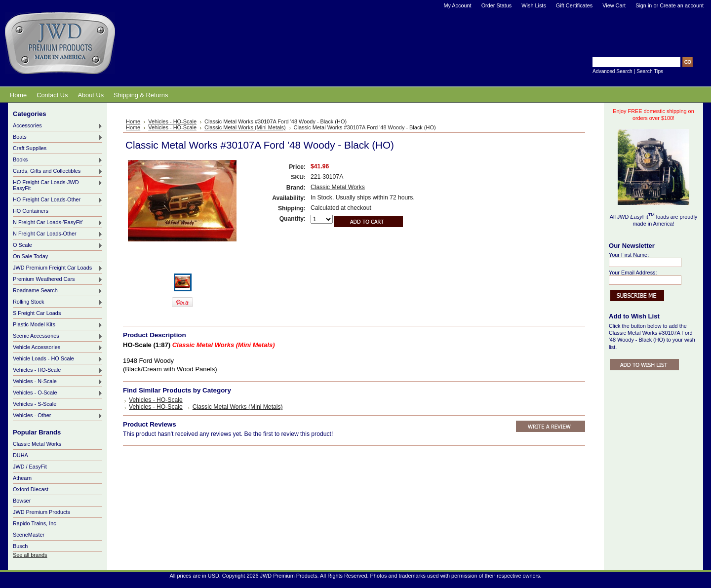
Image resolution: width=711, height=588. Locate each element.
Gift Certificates (574, 5)
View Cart (614, 5)
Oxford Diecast (31, 489)
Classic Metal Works (37, 444)
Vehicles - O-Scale (58, 393)
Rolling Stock (58, 302)
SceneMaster (29, 535)
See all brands (30, 555)
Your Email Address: (633, 273)
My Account (457, 5)
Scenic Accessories (58, 336)
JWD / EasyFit (30, 467)
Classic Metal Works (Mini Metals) (245, 127)
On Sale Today (30, 256)
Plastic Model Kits (58, 325)
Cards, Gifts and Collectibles (58, 171)
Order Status (497, 5)
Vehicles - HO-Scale (58, 370)
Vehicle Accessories (58, 348)
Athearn (22, 478)
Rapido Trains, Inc (35, 523)
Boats (58, 137)
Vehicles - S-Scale (35, 404)
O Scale (58, 245)
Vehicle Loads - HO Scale (58, 359)
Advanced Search (612, 71)
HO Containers (31, 211)
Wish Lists (534, 5)
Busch (20, 546)
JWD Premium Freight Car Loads (58, 268)
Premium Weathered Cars (58, 279)
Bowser (22, 501)
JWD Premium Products (41, 512)
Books (58, 160)
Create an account (682, 5)
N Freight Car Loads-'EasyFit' (58, 223)
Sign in (644, 5)
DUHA (20, 455)
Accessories (58, 126)
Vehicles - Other (58, 416)
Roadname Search (58, 291)
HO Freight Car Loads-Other (58, 200)
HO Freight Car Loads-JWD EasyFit (58, 185)
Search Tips (650, 71)
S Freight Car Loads (37, 313)
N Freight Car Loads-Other (58, 234)
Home (133, 121)
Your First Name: (629, 255)
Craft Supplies (30, 148)
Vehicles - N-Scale (58, 382)
